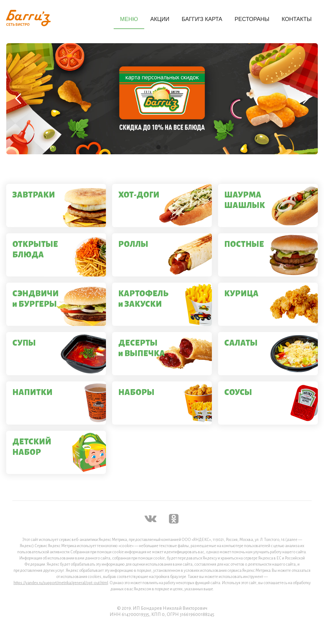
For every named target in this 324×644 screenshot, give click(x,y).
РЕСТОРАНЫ (252, 19)
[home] (28, 18)
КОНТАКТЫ (297, 19)
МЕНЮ (129, 19)
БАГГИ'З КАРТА (202, 19)
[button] (19, 99)
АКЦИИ (160, 19)
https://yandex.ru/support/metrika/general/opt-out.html (61, 583)
